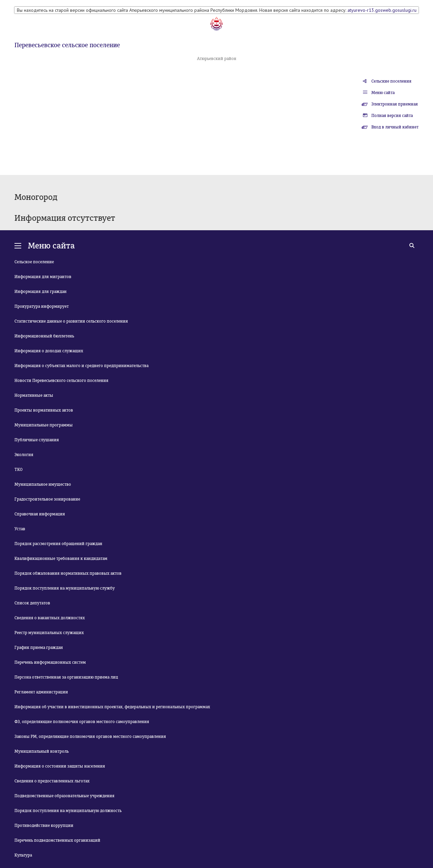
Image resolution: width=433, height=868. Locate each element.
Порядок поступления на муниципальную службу (65, 588)
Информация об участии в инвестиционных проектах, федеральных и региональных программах (112, 707)
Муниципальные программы (44, 425)
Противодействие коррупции (44, 826)
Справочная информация (40, 514)
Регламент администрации (41, 692)
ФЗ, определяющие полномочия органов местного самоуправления (82, 722)
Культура (23, 855)
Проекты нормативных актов (44, 410)
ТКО (19, 470)
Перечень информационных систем (50, 662)
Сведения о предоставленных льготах (52, 781)
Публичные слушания (37, 440)
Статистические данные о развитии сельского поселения (71, 321)
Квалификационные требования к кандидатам (61, 559)
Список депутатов (32, 603)
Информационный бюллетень (44, 336)
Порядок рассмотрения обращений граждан (58, 544)
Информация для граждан (41, 292)
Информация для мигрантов (43, 277)
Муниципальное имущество (43, 484)
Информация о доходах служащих (49, 351)
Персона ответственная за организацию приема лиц (66, 677)
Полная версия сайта (392, 116)
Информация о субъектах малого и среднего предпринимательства (81, 366)
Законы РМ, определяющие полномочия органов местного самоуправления (90, 737)
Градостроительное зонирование (47, 499)
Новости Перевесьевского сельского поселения (61, 381)
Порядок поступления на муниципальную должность (68, 811)
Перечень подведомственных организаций (57, 840)
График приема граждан (39, 648)
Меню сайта (383, 93)
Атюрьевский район (217, 59)
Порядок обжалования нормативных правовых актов (68, 573)
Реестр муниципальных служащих (49, 633)
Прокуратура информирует (42, 306)
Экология (24, 455)
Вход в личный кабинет (395, 127)
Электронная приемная (395, 104)
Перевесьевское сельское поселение (67, 45)
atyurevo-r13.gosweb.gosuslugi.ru (382, 10)
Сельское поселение (34, 262)
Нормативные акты (34, 395)
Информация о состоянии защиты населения (60, 766)
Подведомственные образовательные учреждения (64, 796)
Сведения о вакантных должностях (50, 618)
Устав (20, 529)
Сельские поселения (391, 81)
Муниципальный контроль (42, 751)
